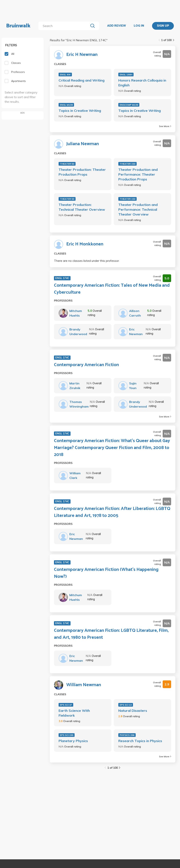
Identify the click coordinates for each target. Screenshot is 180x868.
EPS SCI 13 (126, 705)
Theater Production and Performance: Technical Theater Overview (138, 209)
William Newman (84, 685)
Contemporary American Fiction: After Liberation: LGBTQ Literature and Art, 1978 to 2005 (112, 512)
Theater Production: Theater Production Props (82, 172)
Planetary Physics (73, 741)
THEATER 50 (67, 164)
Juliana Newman (83, 144)
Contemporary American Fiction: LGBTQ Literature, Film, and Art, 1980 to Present (111, 634)
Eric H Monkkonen (85, 244)
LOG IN (139, 26)
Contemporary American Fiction (86, 365)
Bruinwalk (18, 26)
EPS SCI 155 (67, 735)
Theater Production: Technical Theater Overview (82, 207)
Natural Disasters (133, 711)
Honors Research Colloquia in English (142, 83)
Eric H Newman (82, 55)
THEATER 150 (127, 164)
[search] (64, 26)
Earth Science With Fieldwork (74, 713)
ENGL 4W (65, 75)
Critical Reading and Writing (82, 80)
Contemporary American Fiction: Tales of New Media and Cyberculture (112, 289)
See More (165, 126)
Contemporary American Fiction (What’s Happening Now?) (106, 573)
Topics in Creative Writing (80, 111)
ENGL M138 (66, 105)
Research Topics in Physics (140, 741)
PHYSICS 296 (127, 735)
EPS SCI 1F (66, 705)
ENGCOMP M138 (129, 105)
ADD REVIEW (116, 26)
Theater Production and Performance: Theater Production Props (138, 174)
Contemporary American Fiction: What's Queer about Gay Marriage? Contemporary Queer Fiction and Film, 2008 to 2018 (112, 448)
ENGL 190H (126, 75)
